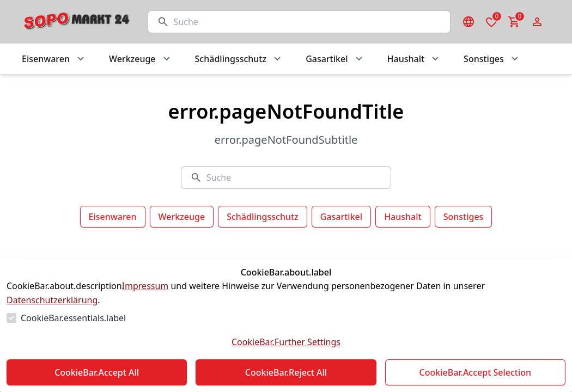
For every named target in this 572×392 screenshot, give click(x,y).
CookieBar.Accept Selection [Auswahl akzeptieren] (476, 372)
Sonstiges (464, 217)
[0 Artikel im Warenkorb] (514, 22)
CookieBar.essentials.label (73, 318)
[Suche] (308, 22)
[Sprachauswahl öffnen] (468, 22)
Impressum (145, 286)
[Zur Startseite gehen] (74, 22)
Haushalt (403, 217)
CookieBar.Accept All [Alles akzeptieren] (97, 372)
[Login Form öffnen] (537, 22)
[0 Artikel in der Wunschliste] (491, 22)
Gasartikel (341, 217)
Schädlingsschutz (263, 217)
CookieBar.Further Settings (286, 342)
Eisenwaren (113, 217)
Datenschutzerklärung (52, 300)
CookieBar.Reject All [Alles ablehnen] (286, 372)
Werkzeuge (182, 217)
